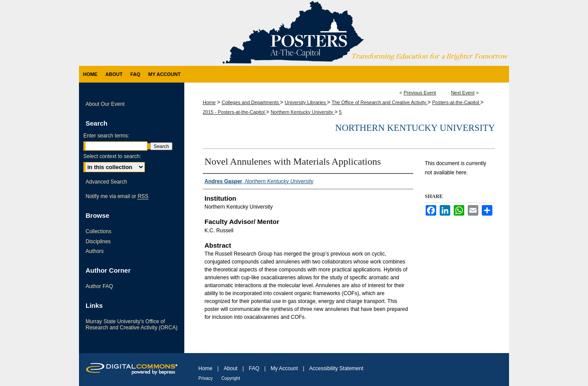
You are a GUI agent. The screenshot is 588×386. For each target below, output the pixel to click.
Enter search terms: (106, 136)
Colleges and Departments (251, 102)
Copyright (231, 378)
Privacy (206, 378)
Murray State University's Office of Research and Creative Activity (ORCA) (131, 325)
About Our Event (105, 104)
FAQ (254, 368)
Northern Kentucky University (303, 112)
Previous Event (420, 93)
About (231, 368)
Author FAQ (99, 286)
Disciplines (98, 242)
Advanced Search (106, 182)
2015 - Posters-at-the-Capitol (234, 112)
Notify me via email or (117, 196)
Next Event (463, 93)
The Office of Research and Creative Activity (380, 102)
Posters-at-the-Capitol (456, 102)
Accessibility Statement (336, 368)
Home (209, 102)
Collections (99, 231)
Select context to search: (112, 156)
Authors (95, 251)
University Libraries (306, 102)
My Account (284, 368)
